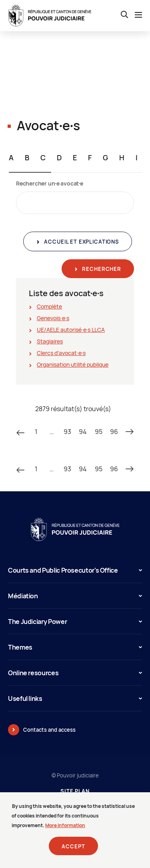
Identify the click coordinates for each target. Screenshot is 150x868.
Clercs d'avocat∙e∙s (61, 353)
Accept (73, 851)
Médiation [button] (75, 596)
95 (99, 432)
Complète (49, 306)
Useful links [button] (75, 698)
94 (83, 432)
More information (65, 830)
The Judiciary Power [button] (75, 622)
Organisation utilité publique (73, 364)
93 (67, 432)
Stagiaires (50, 341)
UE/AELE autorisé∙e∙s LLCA (71, 330)
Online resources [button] (75, 673)
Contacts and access (49, 730)
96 (114, 432)
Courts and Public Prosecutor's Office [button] (75, 570)
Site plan (75, 791)
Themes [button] (75, 647)
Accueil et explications (81, 242)
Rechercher (101, 269)
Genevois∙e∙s (53, 318)
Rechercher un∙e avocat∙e (50, 183)
